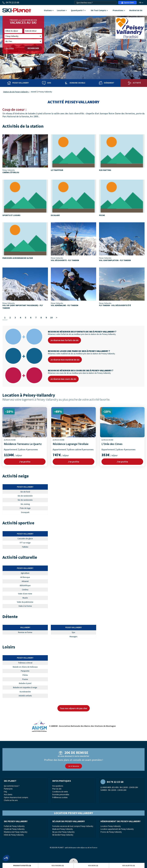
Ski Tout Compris (99, 11)
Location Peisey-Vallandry (111, 826)
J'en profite (25, 462)
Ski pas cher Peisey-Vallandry (63, 832)
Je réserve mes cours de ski (63, 379)
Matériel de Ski (136, 11)
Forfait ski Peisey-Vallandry (14, 826)
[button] (6, 858)
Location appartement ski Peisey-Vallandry (117, 829)
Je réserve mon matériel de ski (65, 360)
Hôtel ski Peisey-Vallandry (14, 835)
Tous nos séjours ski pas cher (74, 708)
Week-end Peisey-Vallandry (63, 829)
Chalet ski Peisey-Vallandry (14, 829)
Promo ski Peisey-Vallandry (111, 832)
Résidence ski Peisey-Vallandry (16, 832)
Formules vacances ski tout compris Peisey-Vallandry (73, 826)
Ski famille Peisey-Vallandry (63, 835)
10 (51, 317)
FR (141, 3)
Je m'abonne (74, 766)
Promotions (119, 11)
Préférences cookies (60, 797)
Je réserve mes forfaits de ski (64, 340)
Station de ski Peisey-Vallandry (16, 92)
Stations (49, 11)
